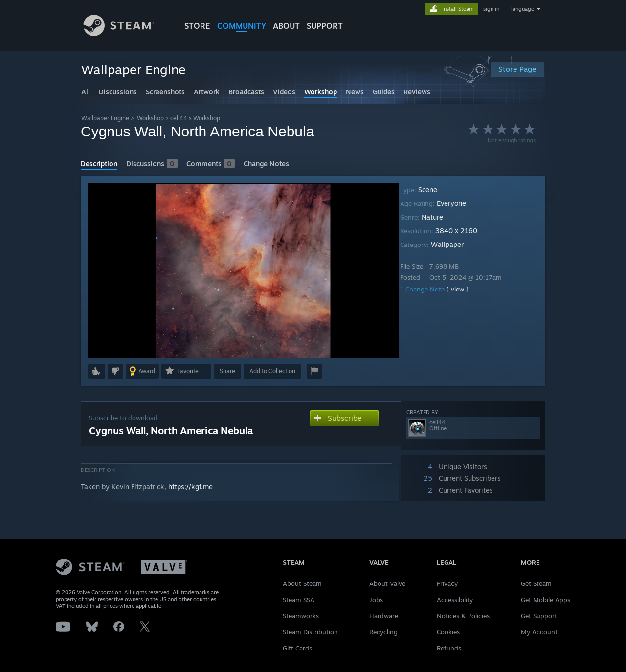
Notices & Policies (463, 616)
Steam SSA (299, 600)
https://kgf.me (190, 486)
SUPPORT (325, 26)
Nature (439, 217)
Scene (435, 190)
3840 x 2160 (463, 231)
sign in (491, 9)
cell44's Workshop (195, 118)
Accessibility (455, 600)
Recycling (383, 632)
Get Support (539, 616)
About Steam (302, 583)
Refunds (449, 648)
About (286, 26)
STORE (197, 26)
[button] (97, 371)
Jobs (376, 600)
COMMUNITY (242, 26)
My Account (539, 632)
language (523, 9)
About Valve (387, 583)
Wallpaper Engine (105, 118)
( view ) (464, 289)
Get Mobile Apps (546, 600)
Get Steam (536, 583)
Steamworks (301, 616)
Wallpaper (454, 244)
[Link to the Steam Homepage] (126, 34)
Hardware (384, 616)
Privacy (447, 583)
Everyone (458, 203)
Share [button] (227, 371)
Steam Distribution (310, 632)
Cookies (448, 632)
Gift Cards (297, 648)
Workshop (150, 118)
